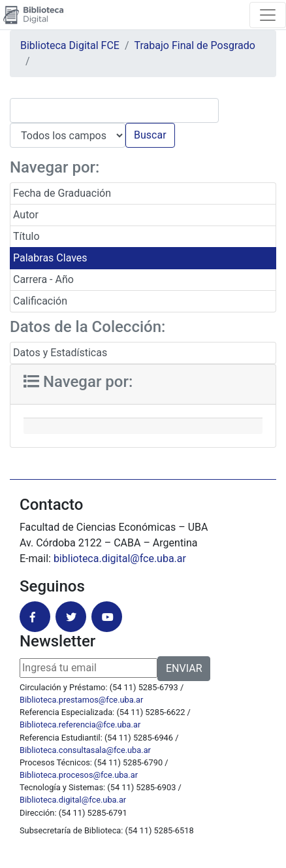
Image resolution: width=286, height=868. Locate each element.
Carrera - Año (43, 279)
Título (26, 236)
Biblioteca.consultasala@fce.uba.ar (85, 750)
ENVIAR (184, 668)
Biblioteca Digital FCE (70, 45)
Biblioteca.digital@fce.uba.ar (73, 800)
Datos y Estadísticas (60, 353)
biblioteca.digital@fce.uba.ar (120, 559)
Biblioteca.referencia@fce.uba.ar (80, 725)
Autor (26, 215)
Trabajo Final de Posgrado (195, 45)
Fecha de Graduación (62, 193)
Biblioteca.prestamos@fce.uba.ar (81, 700)
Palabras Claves (50, 258)
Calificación (40, 301)
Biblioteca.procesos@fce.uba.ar (79, 775)
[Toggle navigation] (268, 15)
